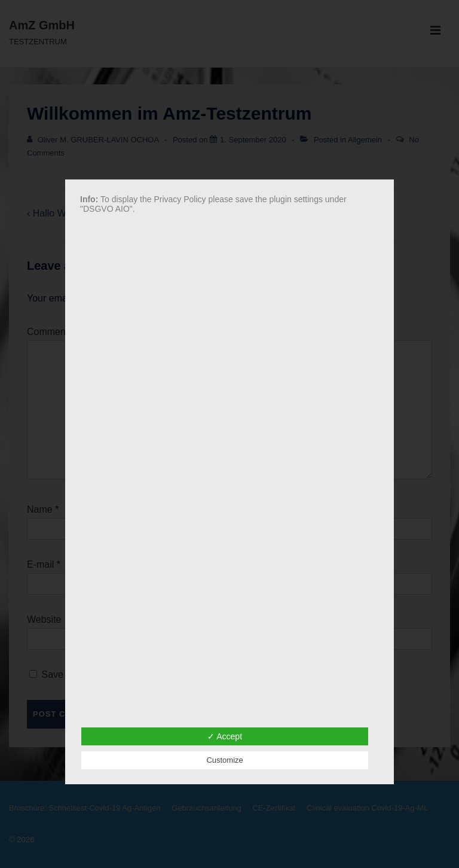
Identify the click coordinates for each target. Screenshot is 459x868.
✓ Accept (225, 736)
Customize (224, 760)
